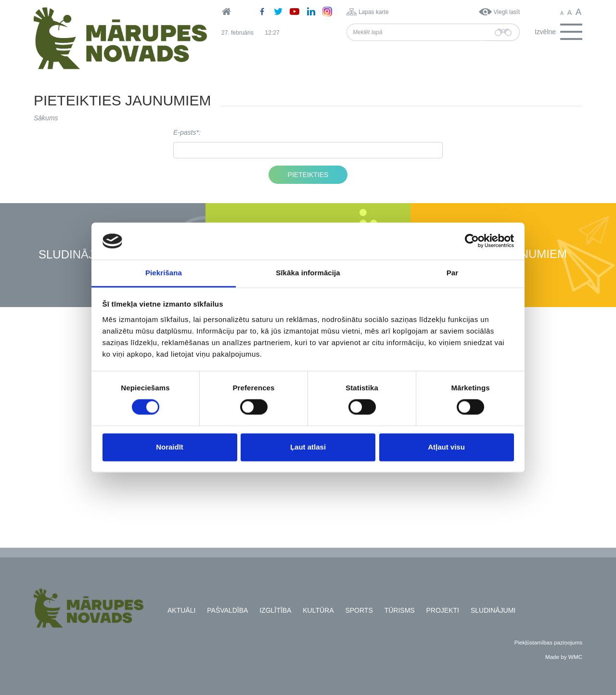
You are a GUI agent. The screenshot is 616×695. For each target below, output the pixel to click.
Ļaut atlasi (308, 447)
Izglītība (275, 610)
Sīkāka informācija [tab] (308, 273)
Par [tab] (453, 273)
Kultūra (318, 610)
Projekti (443, 610)
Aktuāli (181, 610)
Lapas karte (374, 12)
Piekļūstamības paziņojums (548, 642)
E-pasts (185, 132)
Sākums (46, 118)
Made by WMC (564, 657)
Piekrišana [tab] (164, 273)
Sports (359, 610)
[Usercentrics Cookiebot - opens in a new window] (472, 241)
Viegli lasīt (507, 12)
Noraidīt (170, 447)
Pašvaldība (227, 610)
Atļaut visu (446, 447)
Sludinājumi (77, 255)
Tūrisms (400, 610)
